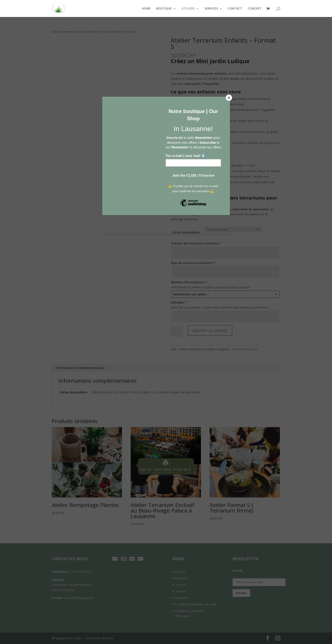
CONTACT (235, 9)
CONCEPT (255, 9)
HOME (146, 9)
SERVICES (211, 9)
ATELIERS (188, 9)
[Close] (229, 98)
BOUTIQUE (164, 9)
